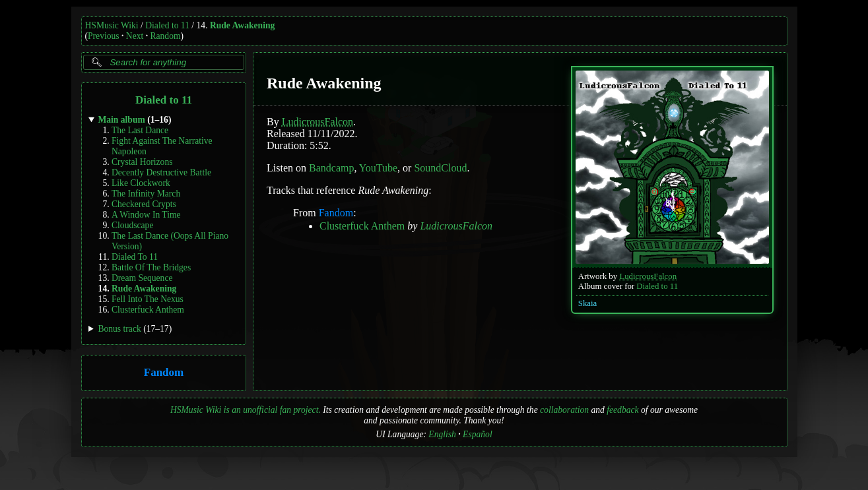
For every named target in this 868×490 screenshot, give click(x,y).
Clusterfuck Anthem (148, 310)
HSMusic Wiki (112, 25)
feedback (622, 410)
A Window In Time (146, 215)
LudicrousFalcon (648, 276)
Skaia (587, 303)
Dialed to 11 (167, 25)
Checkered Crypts (144, 204)
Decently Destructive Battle (161, 172)
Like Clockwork (141, 183)
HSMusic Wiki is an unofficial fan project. (246, 410)
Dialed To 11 (135, 257)
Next (135, 36)
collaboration (564, 410)
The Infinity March (146, 194)
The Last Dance (140, 130)
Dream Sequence (142, 278)
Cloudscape (132, 225)
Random (165, 36)
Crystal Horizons (142, 162)
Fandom (163, 373)
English (442, 434)
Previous (104, 36)
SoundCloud (440, 168)
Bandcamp (331, 168)
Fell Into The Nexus (148, 299)
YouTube (378, 168)
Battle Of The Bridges (151, 267)
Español (478, 434)
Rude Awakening (242, 25)
